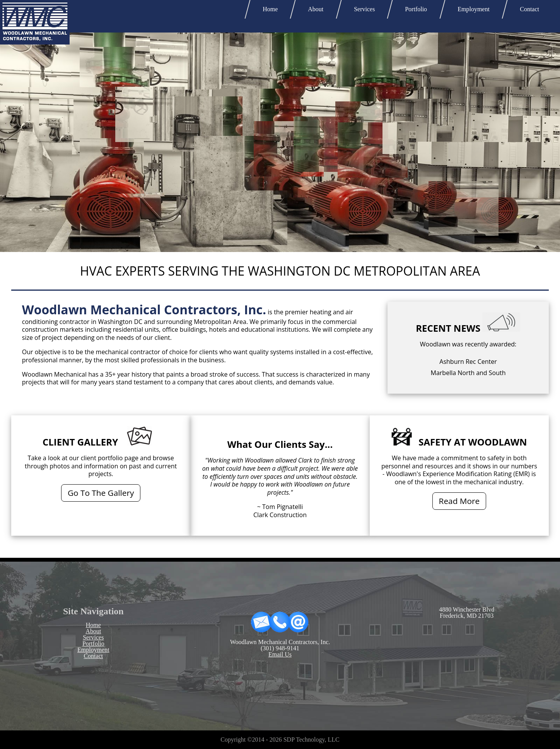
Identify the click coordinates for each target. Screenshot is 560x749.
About (316, 9)
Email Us (280, 654)
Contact (529, 9)
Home (270, 9)
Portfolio (416, 9)
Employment (474, 9)
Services (364, 9)
